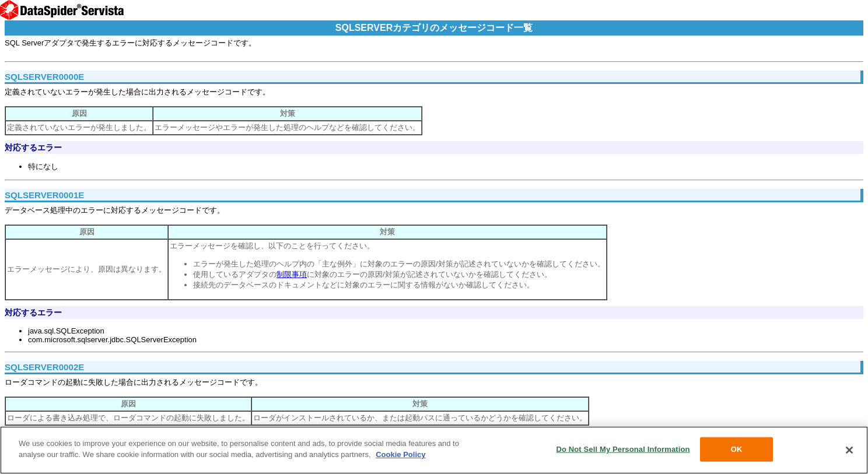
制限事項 (292, 274)
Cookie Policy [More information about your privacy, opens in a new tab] (400, 454)
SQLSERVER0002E (44, 367)
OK (737, 449)
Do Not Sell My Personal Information (623, 449)
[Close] (849, 450)
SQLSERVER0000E (44, 77)
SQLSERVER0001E (44, 195)
